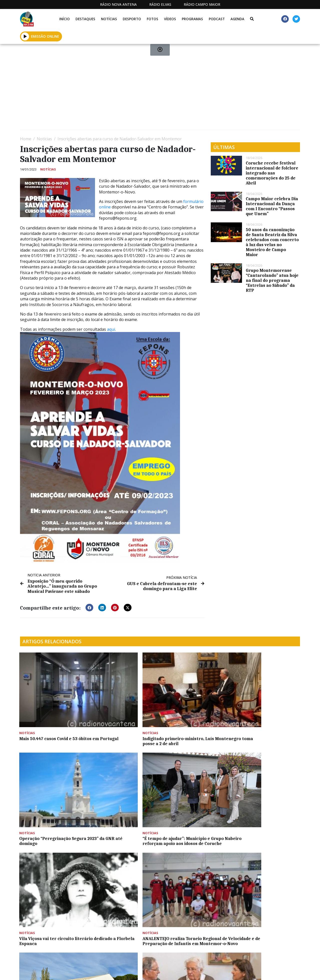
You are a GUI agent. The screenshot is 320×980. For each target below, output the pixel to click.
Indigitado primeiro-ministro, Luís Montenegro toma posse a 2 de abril (124, 710)
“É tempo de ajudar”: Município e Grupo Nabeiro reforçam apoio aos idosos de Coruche (267, 710)
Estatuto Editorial (127, 971)
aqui (111, 329)
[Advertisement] (160, 89)
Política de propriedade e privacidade (255, 971)
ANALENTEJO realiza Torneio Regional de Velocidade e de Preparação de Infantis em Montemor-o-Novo (121, 783)
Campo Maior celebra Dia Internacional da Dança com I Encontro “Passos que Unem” (272, 206)
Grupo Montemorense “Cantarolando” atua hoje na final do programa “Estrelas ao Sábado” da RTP (272, 280)
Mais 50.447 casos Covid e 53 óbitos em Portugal (49, 707)
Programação (177, 971)
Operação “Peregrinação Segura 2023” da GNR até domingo (189, 710)
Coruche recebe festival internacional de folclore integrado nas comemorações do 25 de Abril (272, 173)
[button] (89, 607)
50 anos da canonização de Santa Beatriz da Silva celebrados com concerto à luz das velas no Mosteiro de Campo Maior (272, 242)
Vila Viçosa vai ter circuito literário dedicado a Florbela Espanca (50, 781)
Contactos (210, 971)
